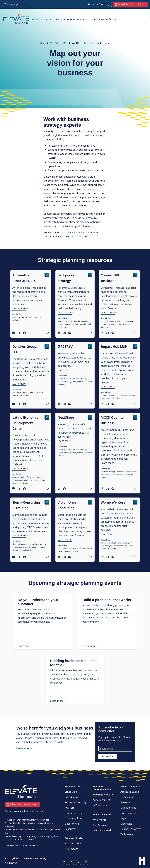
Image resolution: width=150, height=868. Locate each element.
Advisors (69, 808)
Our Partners (100, 825)
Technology (127, 834)
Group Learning (74, 813)
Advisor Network (102, 830)
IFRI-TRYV (65, 346)
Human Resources (131, 813)
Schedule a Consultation (72, 794)
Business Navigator (76, 236)
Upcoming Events (75, 818)
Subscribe (107, 756)
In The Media (100, 805)
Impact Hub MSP (114, 346)
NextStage (66, 417)
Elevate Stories (73, 843)
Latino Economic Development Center (25, 423)
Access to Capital (130, 792)
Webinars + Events (103, 795)
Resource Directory (75, 802)
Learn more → (21, 308)
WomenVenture (113, 502)
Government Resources (72, 826)
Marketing (126, 824)
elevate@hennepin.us (28, 846)
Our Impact (71, 849)
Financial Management (128, 805)
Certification (127, 797)
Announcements (102, 800)
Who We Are (99, 820)
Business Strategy (131, 829)
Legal (123, 818)
